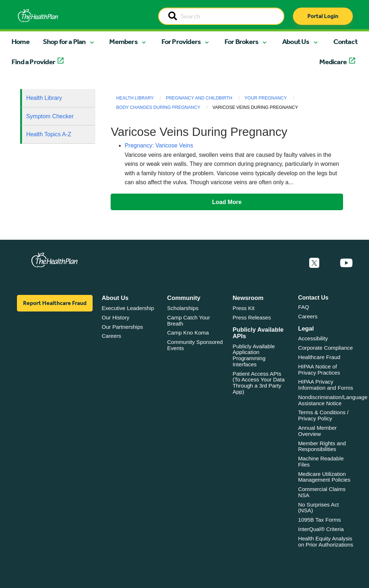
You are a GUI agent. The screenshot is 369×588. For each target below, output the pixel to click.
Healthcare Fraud (319, 357)
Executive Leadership (128, 308)
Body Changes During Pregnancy (158, 107)
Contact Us (313, 298)
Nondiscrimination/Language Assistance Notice (333, 400)
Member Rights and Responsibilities (322, 446)
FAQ (303, 307)
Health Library (44, 98)
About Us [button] (296, 41)
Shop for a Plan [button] (64, 41)
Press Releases (252, 317)
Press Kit (244, 308)
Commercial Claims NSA (322, 492)
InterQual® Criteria (321, 529)
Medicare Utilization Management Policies (324, 477)
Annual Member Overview (317, 431)
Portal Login (323, 16)
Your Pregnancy (265, 98)
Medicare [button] (333, 62)
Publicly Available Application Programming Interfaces (254, 355)
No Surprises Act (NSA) (318, 508)
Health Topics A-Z (49, 134)
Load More (227, 202)
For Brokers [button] (241, 41)
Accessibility (313, 338)
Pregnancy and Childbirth (199, 98)
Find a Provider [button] (33, 62)
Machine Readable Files (321, 461)
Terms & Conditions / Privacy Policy (323, 415)
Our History (115, 317)
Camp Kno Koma (188, 333)
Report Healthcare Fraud (55, 303)
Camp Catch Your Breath (189, 320)
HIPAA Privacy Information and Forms (326, 385)
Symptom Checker (50, 116)
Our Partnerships (122, 327)
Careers (111, 336)
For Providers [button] (181, 41)
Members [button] (123, 41)
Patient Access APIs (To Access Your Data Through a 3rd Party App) (259, 383)
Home (21, 41)
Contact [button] (345, 41)
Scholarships (183, 308)
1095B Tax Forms (319, 520)
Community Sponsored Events (195, 345)
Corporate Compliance (325, 348)
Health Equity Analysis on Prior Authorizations (326, 541)
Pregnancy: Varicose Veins (159, 145)
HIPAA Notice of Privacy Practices (319, 370)
